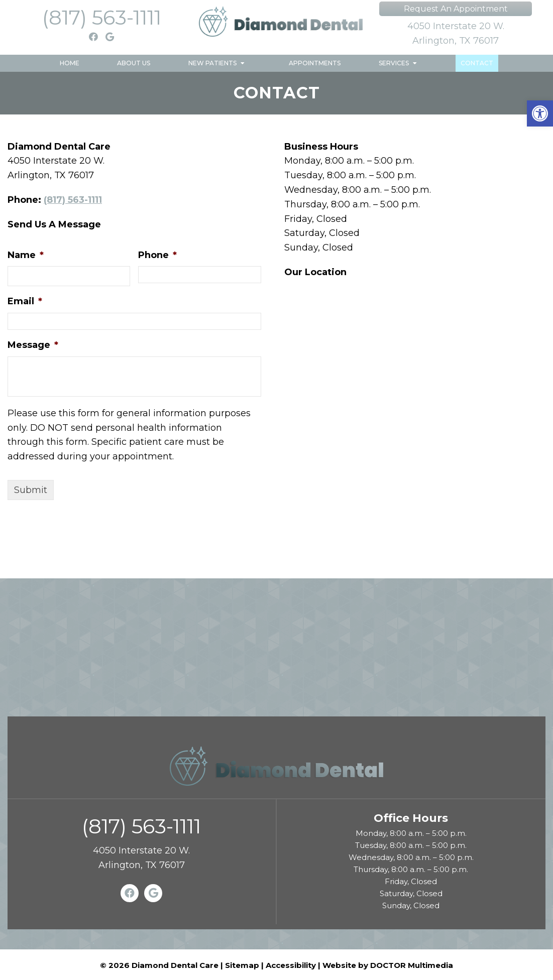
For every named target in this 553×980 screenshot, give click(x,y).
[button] (540, 113)
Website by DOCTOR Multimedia (388, 965)
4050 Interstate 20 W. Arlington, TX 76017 (456, 33)
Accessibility (291, 965)
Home (70, 63)
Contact (477, 63)
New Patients (212, 63)
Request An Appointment (456, 9)
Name (26, 255)
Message (33, 345)
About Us (134, 63)
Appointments (315, 63)
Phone (157, 255)
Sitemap (242, 965)
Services (394, 63)
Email (25, 301)
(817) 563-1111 (102, 17)
